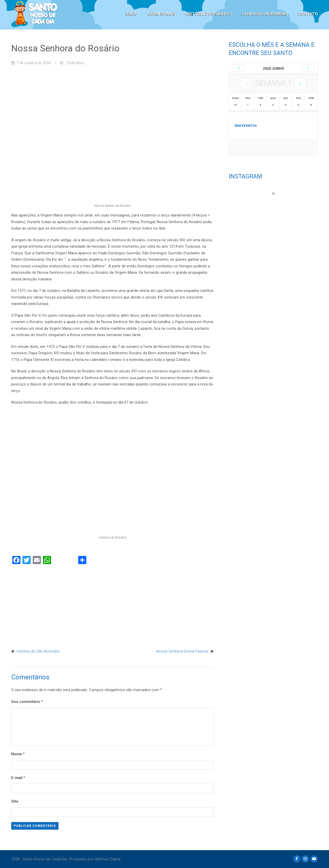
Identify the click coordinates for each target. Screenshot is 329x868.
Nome (18, 754)
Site (15, 801)
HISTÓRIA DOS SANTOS (209, 14)
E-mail (18, 778)
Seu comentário (27, 702)
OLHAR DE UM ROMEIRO (265, 14)
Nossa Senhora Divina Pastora (182, 651)
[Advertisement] (112, 605)
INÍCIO (132, 14)
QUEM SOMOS (162, 14)
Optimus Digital (107, 859)
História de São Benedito (38, 651)
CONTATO (308, 14)
